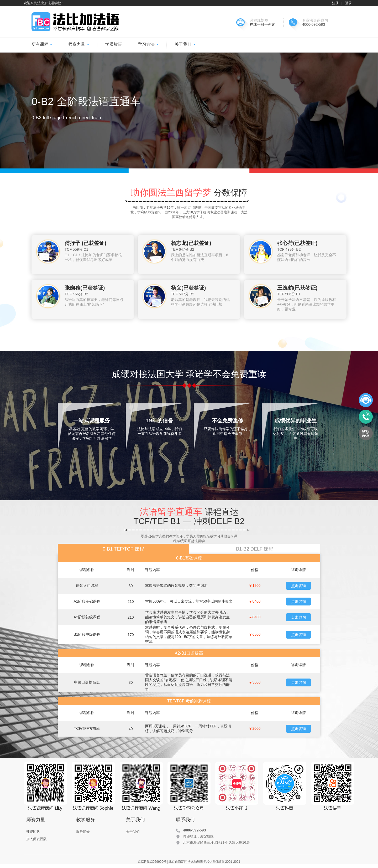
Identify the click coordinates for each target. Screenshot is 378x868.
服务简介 (83, 832)
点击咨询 (298, 586)
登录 (348, 3)
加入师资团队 (36, 839)
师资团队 (33, 832)
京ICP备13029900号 (152, 862)
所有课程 (42, 44)
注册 (335, 3)
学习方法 (148, 44)
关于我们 (185, 44)
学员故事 (114, 44)
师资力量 (79, 44)
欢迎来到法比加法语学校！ (44, 3)
